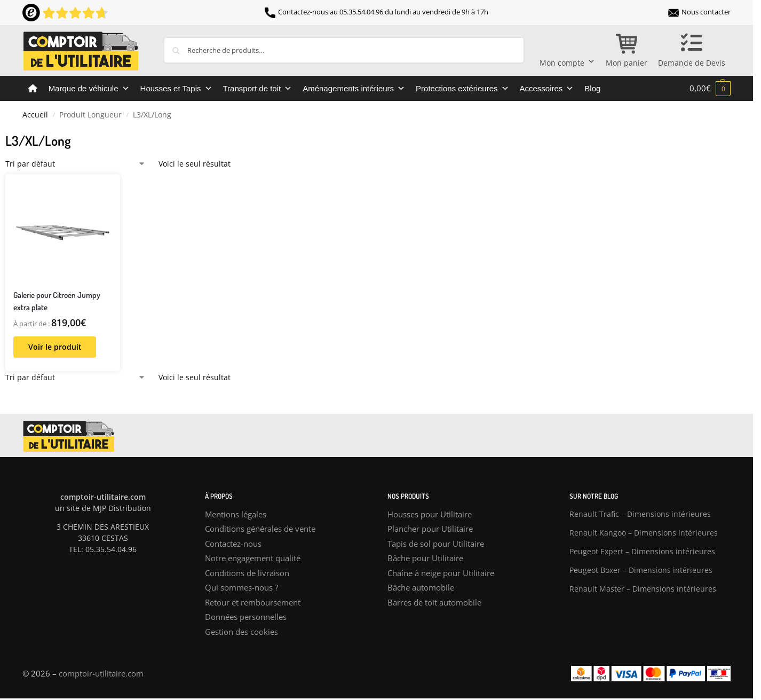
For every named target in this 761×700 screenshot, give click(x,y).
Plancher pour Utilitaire (430, 529)
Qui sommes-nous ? (241, 587)
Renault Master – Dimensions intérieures (643, 589)
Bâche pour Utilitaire (425, 558)
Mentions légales (236, 514)
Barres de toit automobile (434, 602)
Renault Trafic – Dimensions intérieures (640, 514)
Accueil (35, 115)
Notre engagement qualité (253, 558)
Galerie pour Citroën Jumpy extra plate (57, 301)
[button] (710, 88)
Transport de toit (258, 89)
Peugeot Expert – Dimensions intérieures (642, 551)
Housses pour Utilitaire (430, 514)
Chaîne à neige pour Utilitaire (441, 573)
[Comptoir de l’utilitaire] (33, 89)
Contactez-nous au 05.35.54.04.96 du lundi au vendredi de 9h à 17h (376, 12)
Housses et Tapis (176, 89)
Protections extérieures (462, 89)
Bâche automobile (421, 587)
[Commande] (76, 164)
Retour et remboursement (253, 602)
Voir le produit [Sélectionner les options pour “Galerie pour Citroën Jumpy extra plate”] (55, 347)
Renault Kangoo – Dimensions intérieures (644, 533)
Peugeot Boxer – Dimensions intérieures (641, 570)
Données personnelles (246, 617)
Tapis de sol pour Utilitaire (436, 544)
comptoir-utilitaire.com (101, 673)
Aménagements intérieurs (354, 89)
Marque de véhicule (89, 89)
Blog (592, 88)
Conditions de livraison (247, 573)
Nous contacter (699, 12)
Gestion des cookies (241, 632)
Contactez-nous (233, 544)
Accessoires (547, 89)
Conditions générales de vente (260, 529)
